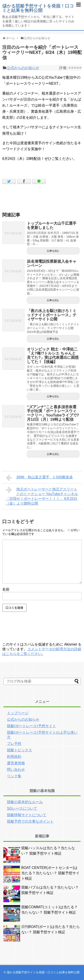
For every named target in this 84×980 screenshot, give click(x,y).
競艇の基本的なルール (25, 802)
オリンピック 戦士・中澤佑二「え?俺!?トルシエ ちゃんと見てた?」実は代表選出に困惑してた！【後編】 (53, 356)
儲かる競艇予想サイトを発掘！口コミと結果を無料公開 (38, 8)
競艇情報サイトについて (27, 815)
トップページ (18, 713)
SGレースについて (22, 808)
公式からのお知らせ (23, 68)
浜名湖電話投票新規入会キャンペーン (52, 264)
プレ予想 (14, 744)
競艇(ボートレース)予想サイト (31, 726)
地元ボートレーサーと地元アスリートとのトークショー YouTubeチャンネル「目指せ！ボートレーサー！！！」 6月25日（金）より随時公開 (42, 496)
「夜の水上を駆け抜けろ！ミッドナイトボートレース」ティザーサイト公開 (52, 315)
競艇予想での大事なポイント (30, 821)
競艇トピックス (19, 750)
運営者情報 (16, 763)
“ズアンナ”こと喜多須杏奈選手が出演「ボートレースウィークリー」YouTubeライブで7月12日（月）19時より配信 (53, 413)
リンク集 (14, 776)
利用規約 (14, 757)
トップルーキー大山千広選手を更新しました (52, 226)
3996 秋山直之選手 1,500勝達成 (39, 478)
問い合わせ (16, 770)
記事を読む (53, 251)
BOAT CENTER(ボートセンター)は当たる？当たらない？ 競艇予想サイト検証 (50, 873)
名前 (6, 589)
